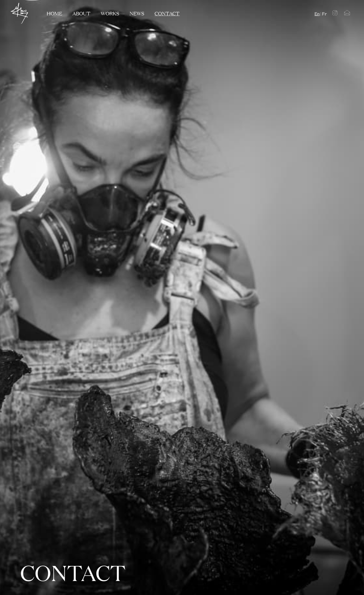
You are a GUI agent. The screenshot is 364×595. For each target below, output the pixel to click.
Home (54, 13)
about (81, 13)
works (110, 13)
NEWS (137, 13)
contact (167, 13)
